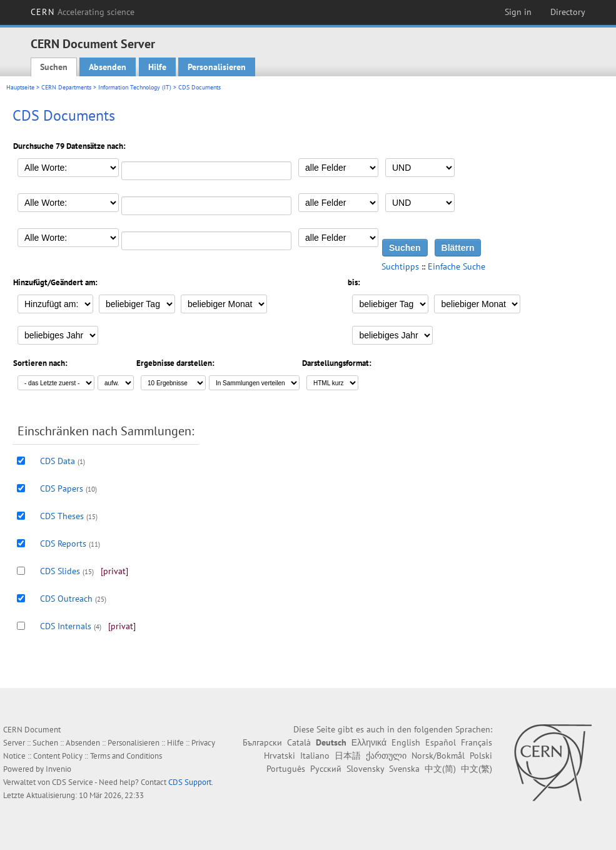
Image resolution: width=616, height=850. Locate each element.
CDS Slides (60, 571)
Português (286, 769)
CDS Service (73, 782)
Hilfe (157, 67)
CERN (83, 12)
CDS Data (58, 461)
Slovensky (365, 769)
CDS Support (190, 782)
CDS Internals (66, 626)
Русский (326, 769)
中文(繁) (477, 769)
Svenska (404, 769)
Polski (481, 756)
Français (477, 742)
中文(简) (440, 769)
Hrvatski (280, 756)
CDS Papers (62, 488)
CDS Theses (62, 516)
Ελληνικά (369, 742)
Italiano (315, 756)
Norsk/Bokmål (438, 756)
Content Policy (58, 756)
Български (262, 742)
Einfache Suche (457, 266)
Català (299, 742)
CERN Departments (66, 87)
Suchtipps (400, 266)
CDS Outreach (66, 599)
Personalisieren (217, 67)
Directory (568, 12)
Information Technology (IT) (135, 87)
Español (441, 742)
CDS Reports (63, 544)
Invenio (58, 769)
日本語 (348, 756)
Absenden (108, 67)
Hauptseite (20, 87)
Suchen (54, 67)
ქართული (386, 756)
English (406, 742)
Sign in (518, 12)
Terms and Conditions (126, 756)
